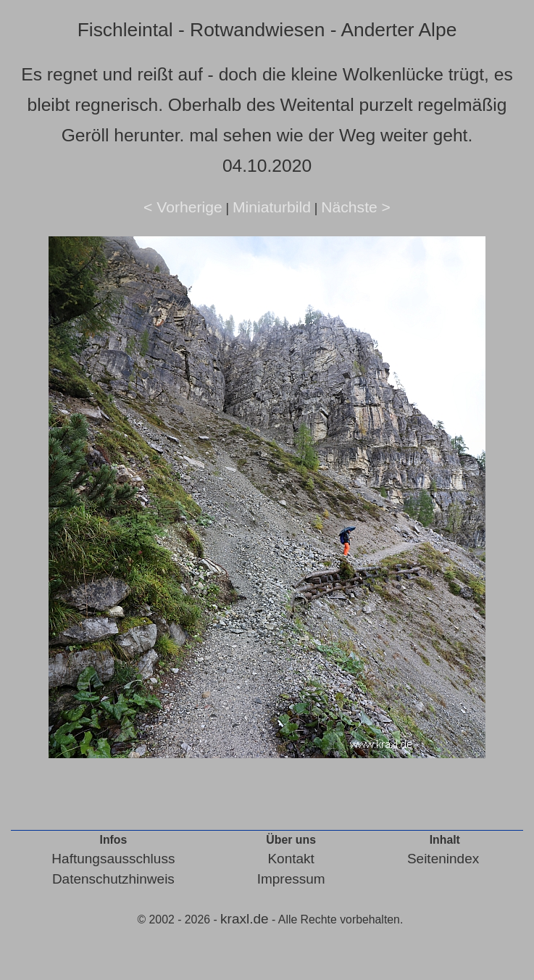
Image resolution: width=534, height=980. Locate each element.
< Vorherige (183, 207)
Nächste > (356, 207)
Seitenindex (443, 859)
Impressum (291, 879)
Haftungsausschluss (113, 859)
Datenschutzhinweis (113, 879)
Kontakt (291, 859)
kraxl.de (245, 919)
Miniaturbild (272, 207)
